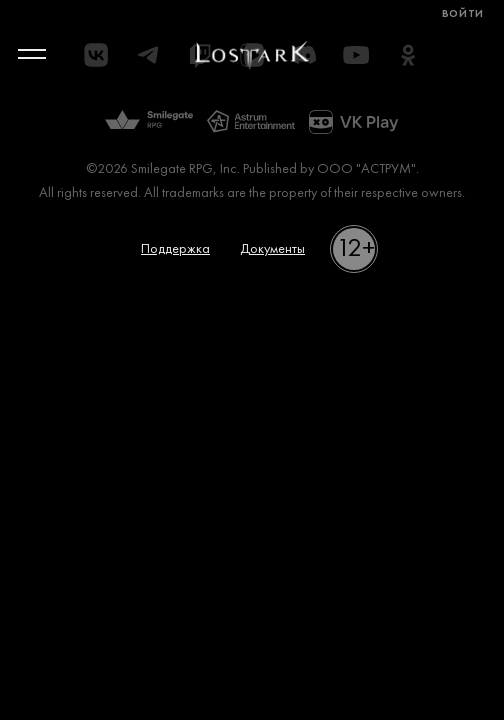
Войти (463, 14)
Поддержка (175, 249)
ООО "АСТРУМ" (366, 169)
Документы (272, 249)
